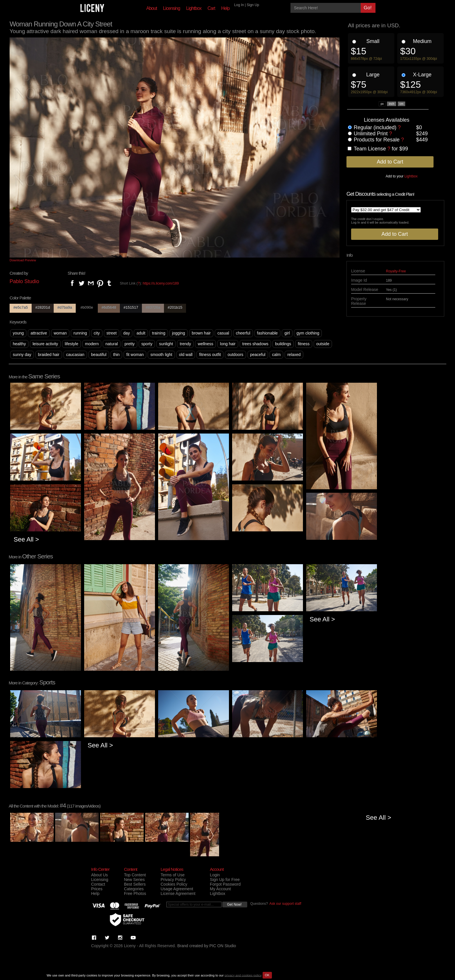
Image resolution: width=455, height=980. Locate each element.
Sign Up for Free (225, 880)
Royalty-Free (396, 271)
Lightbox (194, 8)
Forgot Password (225, 884)
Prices (97, 889)
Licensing (172, 8)
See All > (26, 539)
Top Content (135, 875)
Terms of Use (172, 875)
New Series (134, 880)
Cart (211, 8)
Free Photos (135, 893)
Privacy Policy (173, 880)
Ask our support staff (285, 904)
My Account (220, 889)
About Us (100, 875)
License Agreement (178, 893)
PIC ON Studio (223, 946)
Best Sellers (135, 884)
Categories (134, 889)
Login (215, 875)
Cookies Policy (174, 884)
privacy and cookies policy (243, 975)
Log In (239, 5)
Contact (98, 884)
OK (267, 975)
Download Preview (23, 260)
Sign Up (253, 5)
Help (225, 8)
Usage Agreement (177, 889)
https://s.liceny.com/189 (161, 283)
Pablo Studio (24, 281)
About (152, 8)
